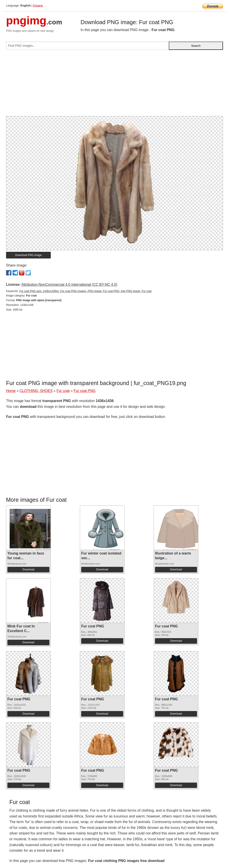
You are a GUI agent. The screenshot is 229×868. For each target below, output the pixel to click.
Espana (38, 5)
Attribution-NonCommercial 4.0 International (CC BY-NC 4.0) (69, 285)
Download (28, 569)
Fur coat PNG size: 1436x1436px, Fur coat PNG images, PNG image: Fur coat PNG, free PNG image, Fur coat (85, 291)
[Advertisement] (114, 85)
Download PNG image (29, 255)
